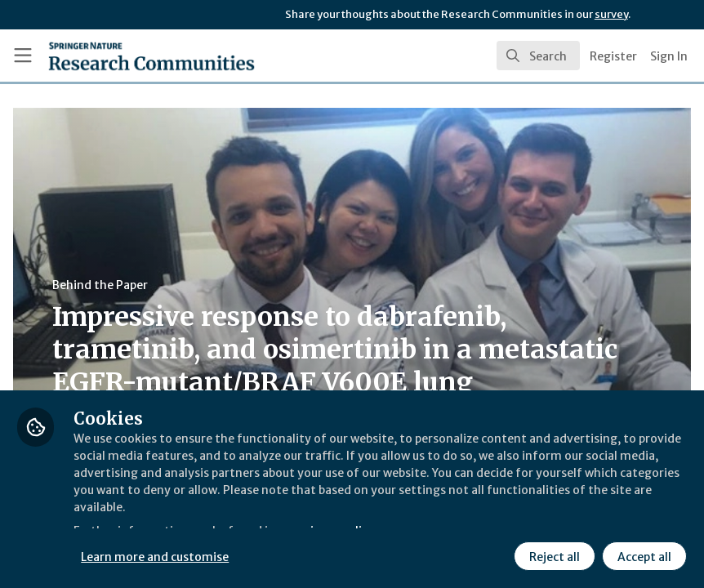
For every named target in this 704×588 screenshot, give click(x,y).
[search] (538, 56)
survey (611, 14)
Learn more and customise (365, 555)
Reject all (552, 555)
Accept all (642, 555)
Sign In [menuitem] (669, 56)
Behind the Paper (309, 285)
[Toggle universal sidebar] (23, 56)
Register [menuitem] (613, 56)
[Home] (119, 56)
